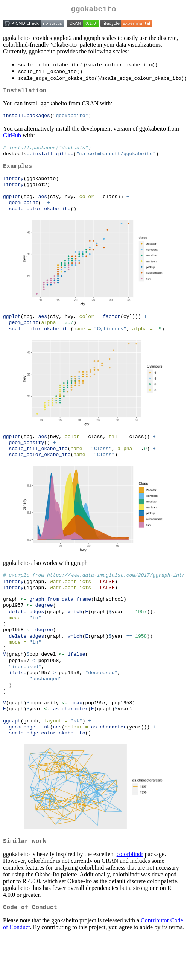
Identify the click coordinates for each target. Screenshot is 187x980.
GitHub (12, 139)
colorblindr (130, 891)
